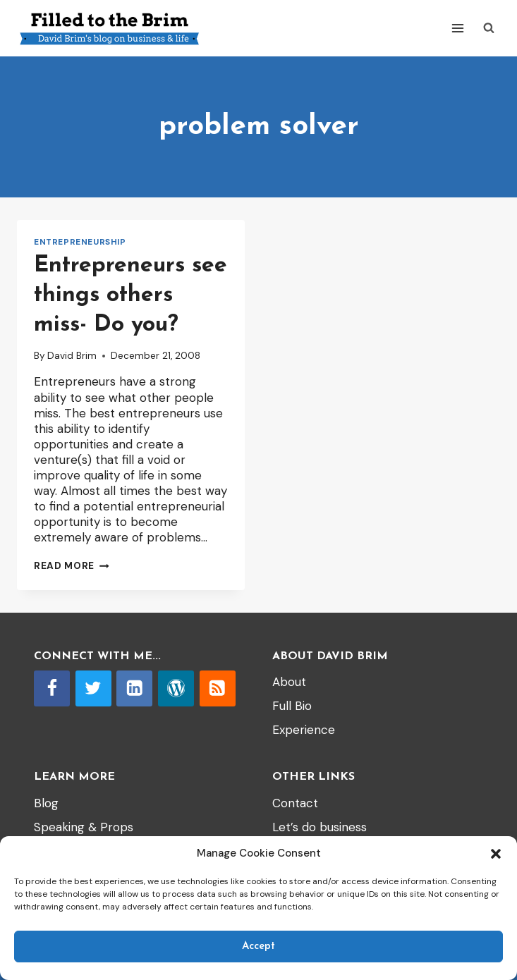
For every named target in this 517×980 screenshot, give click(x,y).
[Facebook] (52, 688)
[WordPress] (176, 688)
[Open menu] (457, 28)
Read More (72, 566)
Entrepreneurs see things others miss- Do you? (130, 295)
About (289, 682)
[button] (496, 854)
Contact (295, 803)
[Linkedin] (134, 688)
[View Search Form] (489, 28)
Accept (258, 947)
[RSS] (218, 688)
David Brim (72, 356)
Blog (46, 803)
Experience (304, 730)
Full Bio (292, 706)
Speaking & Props (84, 827)
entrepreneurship (80, 242)
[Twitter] (93, 688)
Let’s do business (320, 827)
